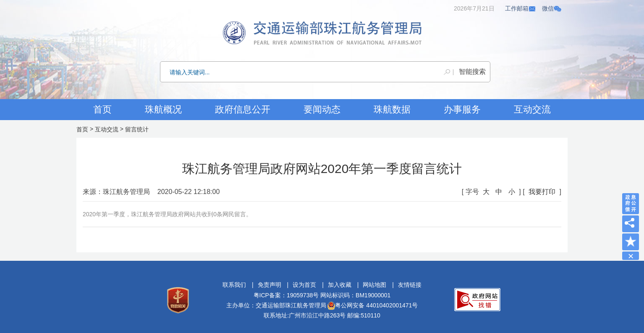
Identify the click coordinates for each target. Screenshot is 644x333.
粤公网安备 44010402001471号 (373, 305)
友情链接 (410, 285)
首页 (102, 109)
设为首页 (304, 285)
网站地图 (374, 285)
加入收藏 (340, 285)
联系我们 (234, 285)
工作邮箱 (521, 8)
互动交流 (107, 129)
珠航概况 (163, 109)
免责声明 (270, 285)
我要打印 (542, 192)
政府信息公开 (243, 109)
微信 (552, 8)
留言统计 (137, 129)
